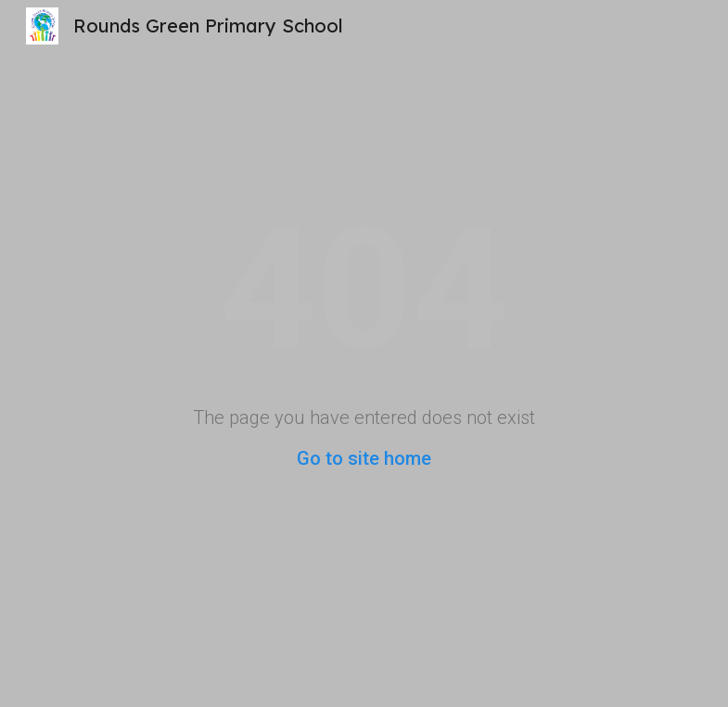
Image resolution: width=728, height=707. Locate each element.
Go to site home (364, 458)
